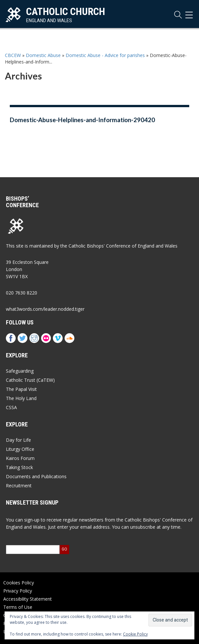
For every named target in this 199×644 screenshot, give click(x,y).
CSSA (11, 407)
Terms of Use (18, 607)
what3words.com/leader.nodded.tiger (45, 309)
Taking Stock (19, 467)
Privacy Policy (18, 591)
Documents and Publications (36, 476)
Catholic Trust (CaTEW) (30, 380)
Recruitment (19, 486)
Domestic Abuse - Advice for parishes (105, 55)
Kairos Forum (20, 458)
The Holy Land (21, 398)
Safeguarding (20, 371)
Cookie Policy (135, 634)
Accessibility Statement (28, 599)
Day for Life (18, 440)
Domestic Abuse (43, 55)
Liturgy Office (20, 449)
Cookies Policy (19, 583)
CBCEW (13, 55)
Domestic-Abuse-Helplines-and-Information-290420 (82, 120)
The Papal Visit (21, 389)
